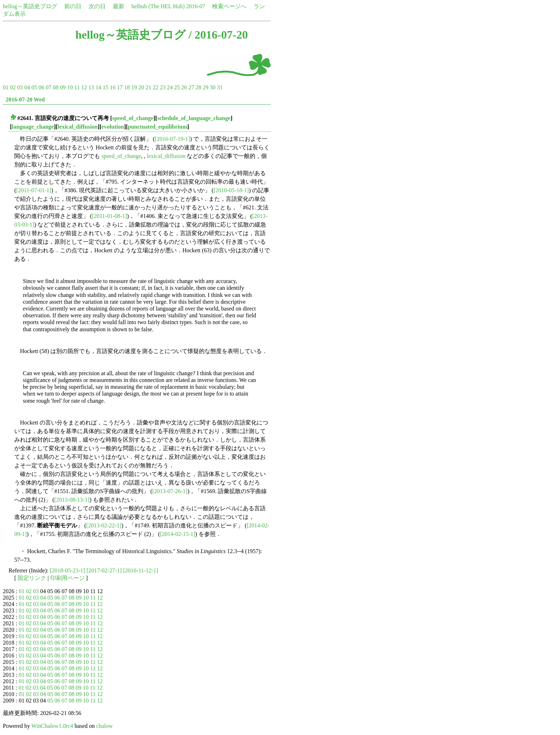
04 (27, 87)
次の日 (97, 6)
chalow (104, 726)
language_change (33, 127)
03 (20, 87)
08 (56, 87)
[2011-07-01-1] (34, 190)
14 (98, 87)
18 (127, 87)
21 (148, 87)
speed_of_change (133, 118)
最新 (119, 6)
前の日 (73, 6)
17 (120, 87)
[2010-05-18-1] (231, 190)
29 (205, 87)
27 (191, 87)
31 (220, 87)
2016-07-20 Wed (25, 100)
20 (141, 87)
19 (134, 87)
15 (105, 87)
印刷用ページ (67, 578)
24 (170, 87)
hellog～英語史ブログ (30, 6)
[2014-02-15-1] (178, 534)
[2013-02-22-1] (104, 525)
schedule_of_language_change (194, 118)
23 (162, 87)
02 (13, 87)
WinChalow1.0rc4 (52, 726)
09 (63, 87)
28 (198, 87)
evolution (113, 127)
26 (184, 87)
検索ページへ (229, 6)
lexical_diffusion (77, 127)
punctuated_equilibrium (157, 127)
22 (155, 87)
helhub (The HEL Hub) (158, 6)
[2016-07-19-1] (172, 139)
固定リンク (32, 578)
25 (177, 87)
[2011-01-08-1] (109, 216)
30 (212, 87)
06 (41, 87)
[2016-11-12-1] (141, 570)
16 (112, 87)
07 (49, 87)
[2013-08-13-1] (72, 500)
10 (70, 87)
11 (77, 87)
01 (6, 87)
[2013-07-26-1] (170, 491)
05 (34, 87)
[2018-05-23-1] (68, 570)
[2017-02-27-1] (104, 570)
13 (91, 87)
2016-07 (196, 6)
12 (84, 87)
